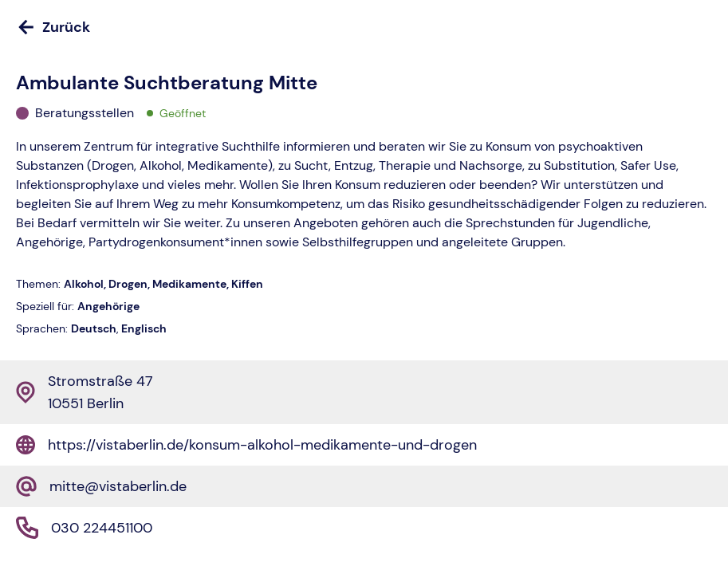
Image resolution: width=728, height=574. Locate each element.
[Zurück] (364, 27)
